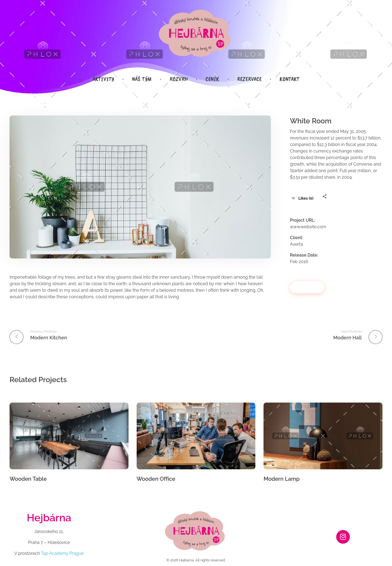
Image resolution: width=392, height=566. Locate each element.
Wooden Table (28, 479)
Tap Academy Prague (62, 553)
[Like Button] (293, 198)
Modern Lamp (281, 479)
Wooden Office (156, 479)
